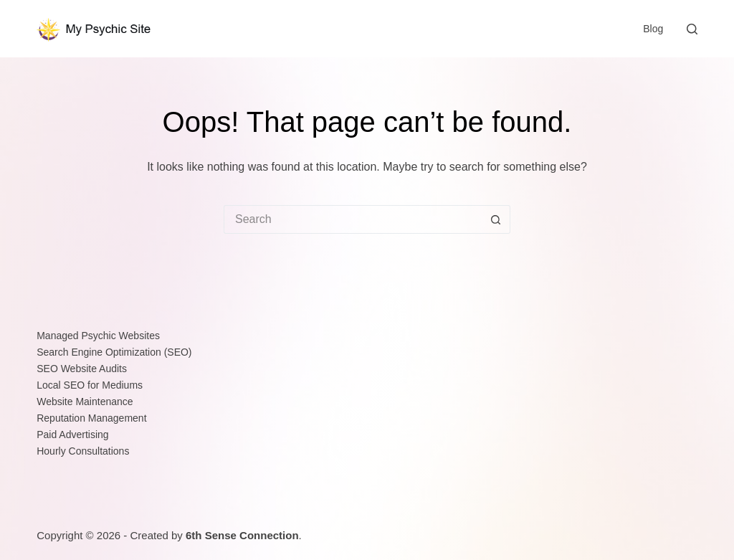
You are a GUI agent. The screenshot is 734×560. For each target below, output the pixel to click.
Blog (653, 29)
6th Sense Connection (242, 535)
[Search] (692, 29)
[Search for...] (353, 219)
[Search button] (496, 219)
